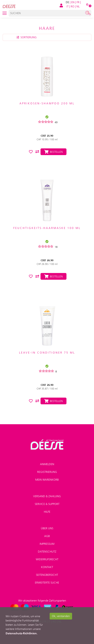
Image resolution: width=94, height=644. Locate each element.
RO (73, 6)
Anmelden (47, 464)
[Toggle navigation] (5, 13)
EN (73, 2)
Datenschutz (47, 552)
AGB (47, 536)
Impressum (47, 544)
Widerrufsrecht (47, 559)
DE (67, 2)
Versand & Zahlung (47, 496)
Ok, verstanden (61, 616)
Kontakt (47, 567)
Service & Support (47, 504)
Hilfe (47, 512)
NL (78, 6)
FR (78, 2)
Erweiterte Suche (47, 583)
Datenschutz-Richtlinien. (21, 633)
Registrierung (47, 472)
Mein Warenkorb (47, 480)
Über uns (47, 528)
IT (68, 6)
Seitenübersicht (47, 575)
